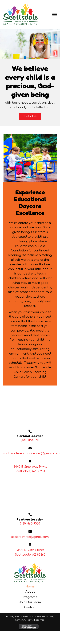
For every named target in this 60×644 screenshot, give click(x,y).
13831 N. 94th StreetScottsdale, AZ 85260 (30, 552)
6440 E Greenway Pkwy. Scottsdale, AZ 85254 (30, 469)
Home (30, 587)
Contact (30, 607)
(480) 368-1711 (30, 440)
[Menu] (55, 15)
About (30, 592)
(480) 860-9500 (30, 524)
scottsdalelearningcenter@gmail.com (31, 453)
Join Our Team (30, 602)
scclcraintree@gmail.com (30, 537)
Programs (30, 597)
